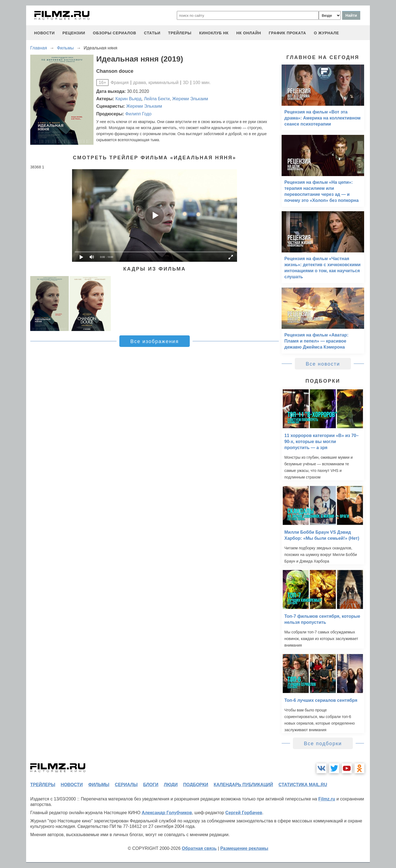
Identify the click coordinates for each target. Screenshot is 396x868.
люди (171, 785)
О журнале (326, 33)
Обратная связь (199, 848)
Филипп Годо (138, 114)
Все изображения (155, 341)
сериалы (126, 785)
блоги (151, 785)
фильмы (99, 785)
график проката (287, 33)
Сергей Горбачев (244, 813)
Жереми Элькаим (190, 99)
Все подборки (323, 744)
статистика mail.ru (303, 785)
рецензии (74, 33)
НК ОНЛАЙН (249, 33)
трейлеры (180, 33)
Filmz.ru (327, 799)
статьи (152, 33)
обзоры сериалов (115, 33)
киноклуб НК (214, 33)
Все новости (323, 364)
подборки (196, 785)
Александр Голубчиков (167, 813)
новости (44, 33)
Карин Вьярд (129, 99)
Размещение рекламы (244, 848)
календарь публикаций (243, 785)
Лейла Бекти (157, 99)
